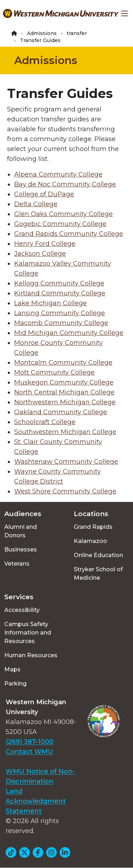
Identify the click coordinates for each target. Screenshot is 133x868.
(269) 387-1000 (30, 742)
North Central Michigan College (64, 392)
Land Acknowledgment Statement (36, 801)
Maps (12, 669)
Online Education (98, 555)
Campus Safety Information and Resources (28, 633)
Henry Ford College (45, 244)
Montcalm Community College (63, 363)
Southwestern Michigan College (65, 432)
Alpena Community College (58, 174)
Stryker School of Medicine (98, 574)
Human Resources (31, 655)
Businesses (21, 549)
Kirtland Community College (60, 293)
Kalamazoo (90, 541)
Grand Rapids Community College (69, 234)
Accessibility (22, 610)
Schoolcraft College (45, 422)
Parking (15, 684)
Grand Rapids (93, 527)
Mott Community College (54, 372)
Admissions (42, 33)
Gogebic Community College (60, 224)
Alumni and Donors (21, 531)
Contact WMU (29, 752)
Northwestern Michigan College (65, 402)
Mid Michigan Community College (69, 333)
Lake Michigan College (51, 303)
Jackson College (40, 254)
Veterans (17, 564)
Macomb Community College (61, 323)
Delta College (36, 204)
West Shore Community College (65, 491)
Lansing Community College (60, 313)
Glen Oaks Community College (63, 214)
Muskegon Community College (64, 382)
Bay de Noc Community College (65, 184)
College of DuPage (44, 194)
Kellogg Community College (59, 283)
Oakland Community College (61, 412)
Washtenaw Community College (66, 462)
